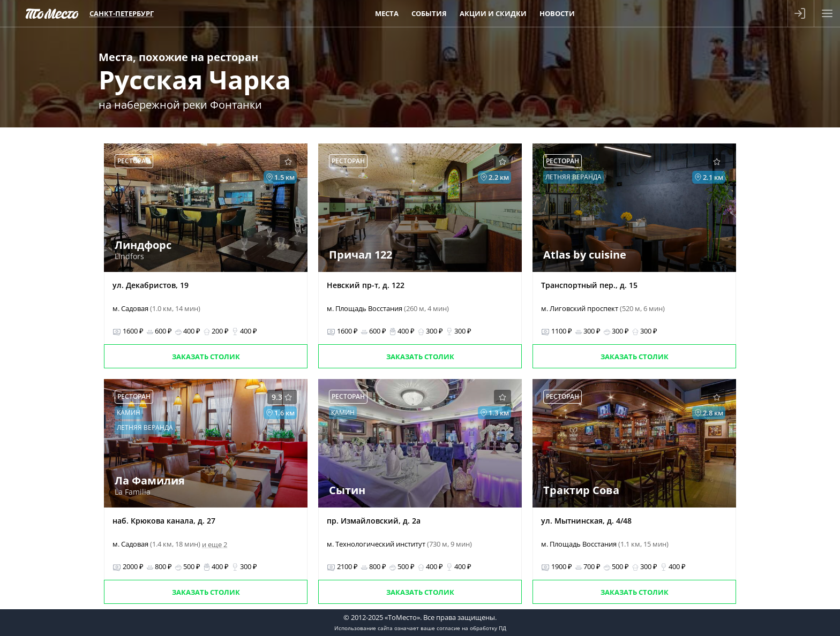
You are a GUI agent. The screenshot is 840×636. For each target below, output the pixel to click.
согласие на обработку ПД (471, 628)
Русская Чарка (195, 79)
